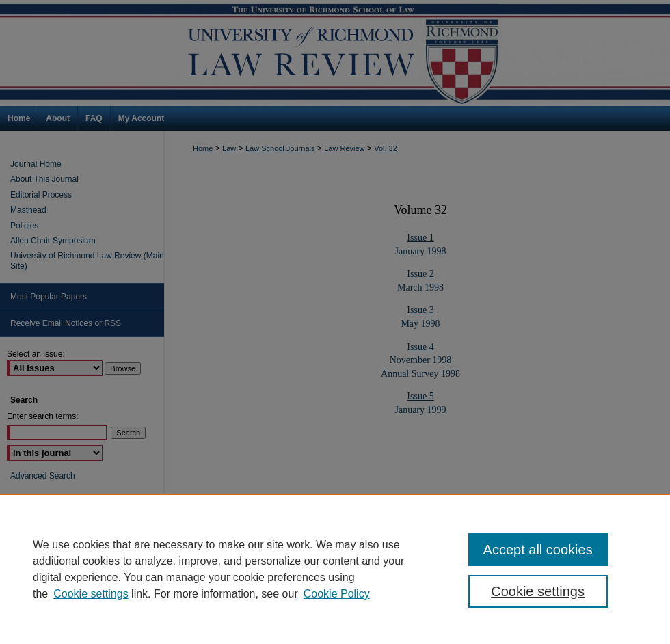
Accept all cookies (538, 550)
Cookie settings (91, 594)
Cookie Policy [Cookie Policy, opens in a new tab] (337, 594)
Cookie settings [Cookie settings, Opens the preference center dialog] (538, 591)
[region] (335, 569)
